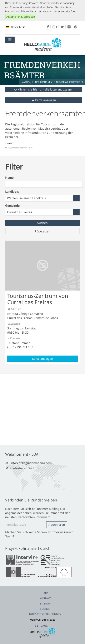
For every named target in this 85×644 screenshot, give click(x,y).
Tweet (9, 143)
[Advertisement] (42, 410)
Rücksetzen (42, 231)
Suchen (45, 609)
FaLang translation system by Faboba (19, 148)
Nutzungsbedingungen (45, 614)
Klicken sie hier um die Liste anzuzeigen (44, 89)
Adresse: (14, 309)
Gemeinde (12, 206)
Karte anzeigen (44, 100)
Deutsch (15, 27)
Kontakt (45, 598)
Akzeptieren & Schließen (21, 17)
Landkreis (12, 192)
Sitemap (45, 604)
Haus (45, 593)
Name (9, 178)
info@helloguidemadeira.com (31, 463)
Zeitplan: (14, 324)
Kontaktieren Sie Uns (24, 468)
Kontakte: (14, 338)
